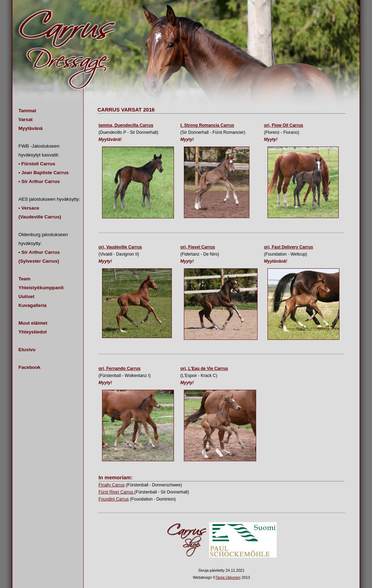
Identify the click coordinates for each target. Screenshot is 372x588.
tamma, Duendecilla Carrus (126, 125)
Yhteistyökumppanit (41, 288)
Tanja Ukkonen (228, 577)
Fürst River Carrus (116, 492)
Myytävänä (30, 128)
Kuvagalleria (32, 305)
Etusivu (27, 350)
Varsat (26, 119)
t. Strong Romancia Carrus (207, 125)
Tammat (27, 111)
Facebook (29, 367)
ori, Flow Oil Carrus (284, 125)
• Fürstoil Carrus (37, 164)
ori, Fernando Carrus (120, 369)
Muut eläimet (33, 323)
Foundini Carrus (114, 499)
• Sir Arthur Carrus (39, 181)
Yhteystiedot (33, 332)
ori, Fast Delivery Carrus (289, 247)
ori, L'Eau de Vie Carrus (204, 369)
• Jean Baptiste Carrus (44, 173)
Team (24, 279)
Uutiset (26, 296)
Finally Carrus (112, 485)
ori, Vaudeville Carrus (120, 247)
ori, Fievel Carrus (198, 247)
